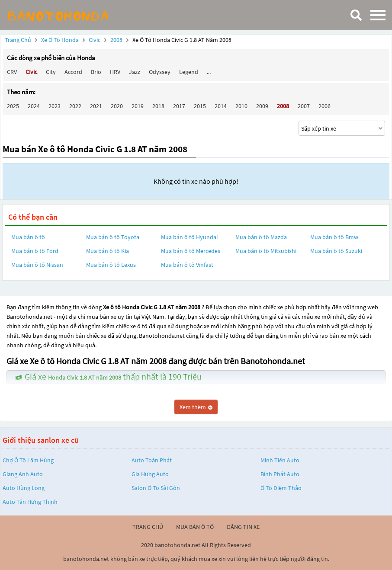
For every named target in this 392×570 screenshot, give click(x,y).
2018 (158, 106)
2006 (325, 106)
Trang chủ (18, 40)
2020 (117, 106)
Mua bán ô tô (28, 237)
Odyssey (160, 72)
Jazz (135, 72)
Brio (96, 72)
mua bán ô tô (195, 527)
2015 (200, 106)
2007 (304, 106)
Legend (189, 72)
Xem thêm (196, 407)
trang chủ (148, 527)
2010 (241, 106)
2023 (55, 106)
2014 (221, 106)
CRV (12, 72)
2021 (96, 106)
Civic (95, 40)
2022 (75, 106)
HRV (115, 72)
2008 (117, 40)
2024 (34, 106)
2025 (13, 106)
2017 (179, 106)
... (209, 72)
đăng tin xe (243, 527)
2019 (138, 106)
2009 (262, 106)
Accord (73, 72)
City (51, 72)
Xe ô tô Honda (60, 40)
